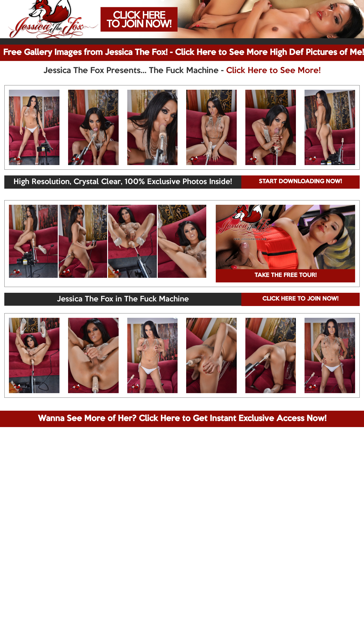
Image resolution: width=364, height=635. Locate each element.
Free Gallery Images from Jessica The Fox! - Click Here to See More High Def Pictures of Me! (184, 53)
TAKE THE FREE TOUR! (286, 276)
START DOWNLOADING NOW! (300, 182)
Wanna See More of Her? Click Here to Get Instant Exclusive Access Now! (182, 419)
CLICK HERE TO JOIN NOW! (300, 299)
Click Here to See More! (273, 71)
